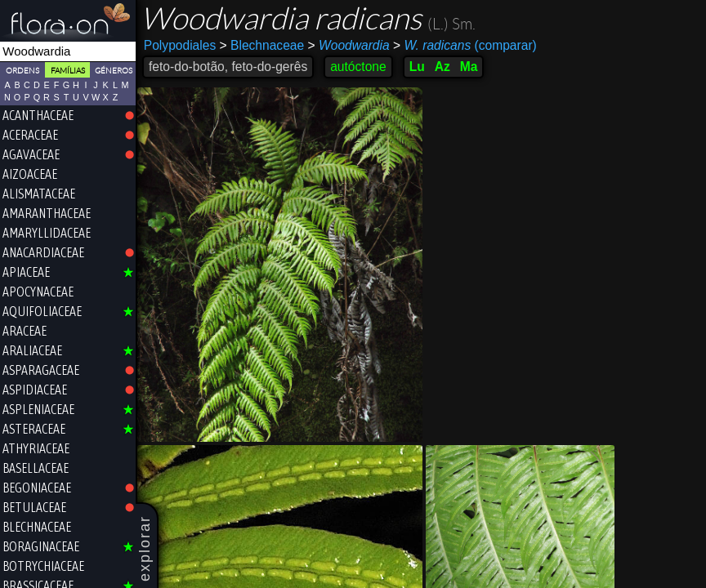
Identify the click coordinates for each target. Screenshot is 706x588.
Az (442, 67)
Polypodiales (180, 45)
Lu (417, 67)
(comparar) (465, 46)
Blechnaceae (262, 45)
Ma (469, 67)
